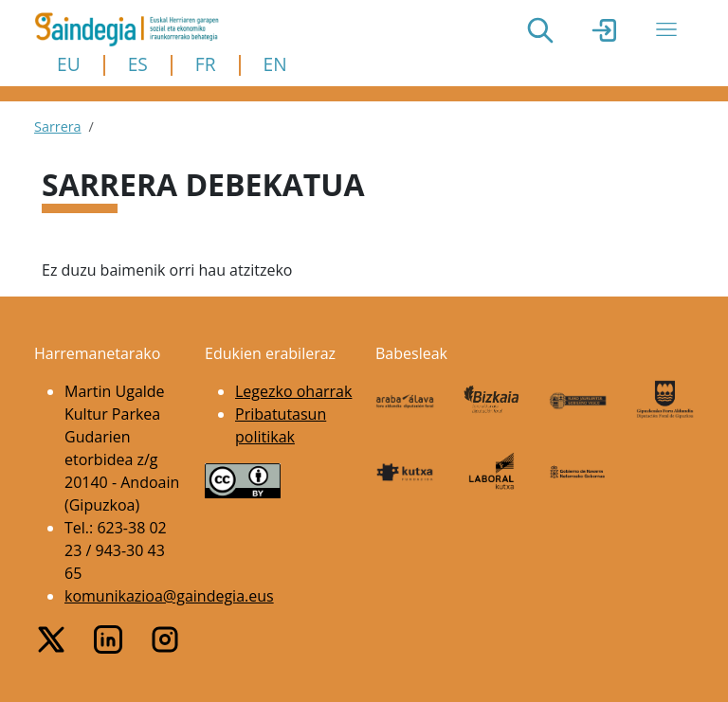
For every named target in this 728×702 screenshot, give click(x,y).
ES (138, 64)
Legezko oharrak (293, 391)
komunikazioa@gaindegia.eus (169, 596)
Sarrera (58, 126)
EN (275, 64)
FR (206, 64)
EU (69, 64)
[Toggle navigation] (666, 29)
